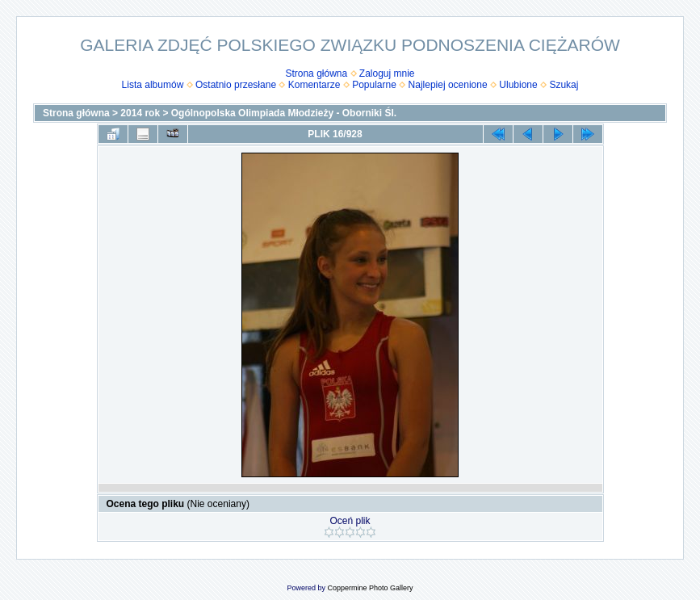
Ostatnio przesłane (236, 85)
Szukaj (564, 85)
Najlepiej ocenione (448, 85)
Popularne (374, 85)
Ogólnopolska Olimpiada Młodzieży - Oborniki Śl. (284, 113)
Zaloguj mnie (387, 73)
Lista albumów (153, 85)
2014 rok (140, 113)
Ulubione (518, 85)
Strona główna (316, 73)
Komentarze (314, 85)
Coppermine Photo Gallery (370, 588)
